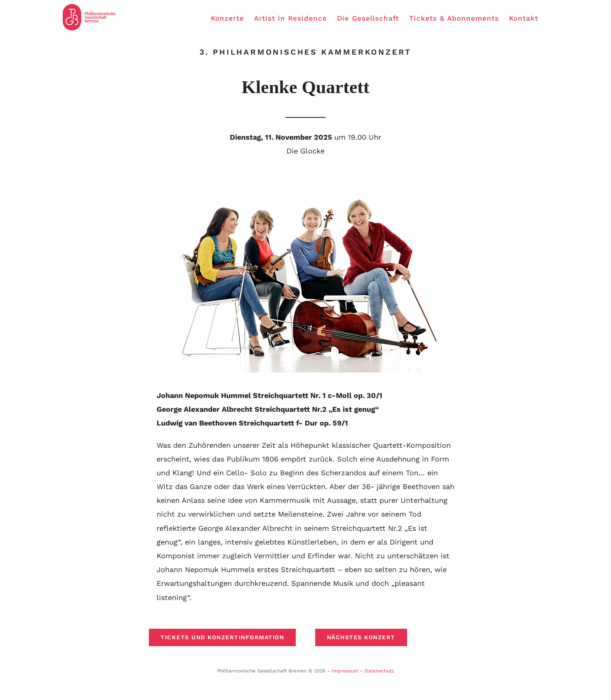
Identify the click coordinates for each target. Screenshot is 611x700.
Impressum (345, 671)
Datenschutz (379, 671)
